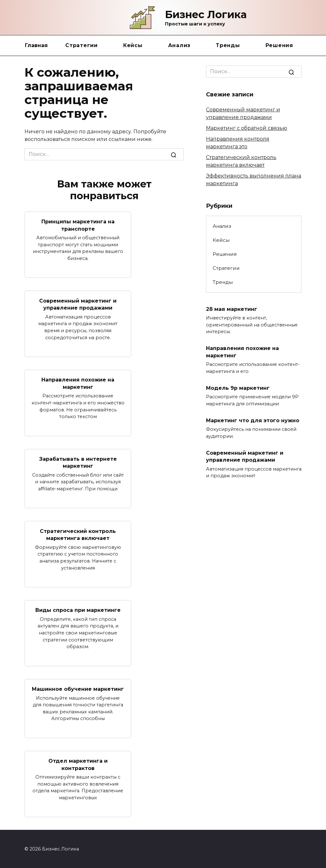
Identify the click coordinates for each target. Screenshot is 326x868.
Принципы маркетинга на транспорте (78, 225)
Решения (279, 45)
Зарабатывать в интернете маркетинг (78, 462)
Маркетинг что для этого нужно (253, 420)
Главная (36, 45)
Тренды (228, 45)
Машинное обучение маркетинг (78, 689)
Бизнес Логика (206, 14)
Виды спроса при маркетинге (78, 610)
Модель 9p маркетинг (238, 388)
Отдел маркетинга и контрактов (78, 764)
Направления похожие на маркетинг (78, 383)
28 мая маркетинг (232, 309)
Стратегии (81, 45)
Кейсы (133, 45)
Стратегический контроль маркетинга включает (78, 534)
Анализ (179, 45)
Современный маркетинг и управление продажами (78, 304)
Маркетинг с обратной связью (247, 128)
